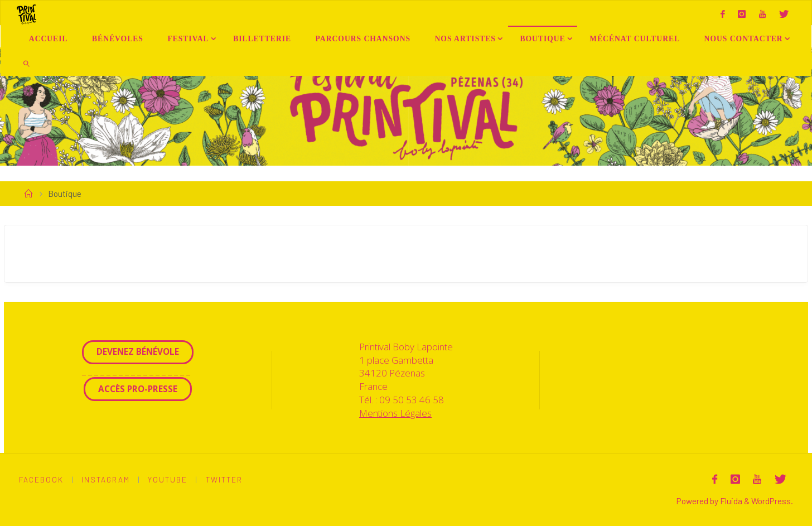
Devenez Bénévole (138, 351)
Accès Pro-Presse (138, 389)
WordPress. (772, 501)
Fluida (730, 501)
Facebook (41, 479)
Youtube (168, 479)
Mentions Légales (395, 413)
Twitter (224, 479)
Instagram (106, 479)
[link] (27, 63)
